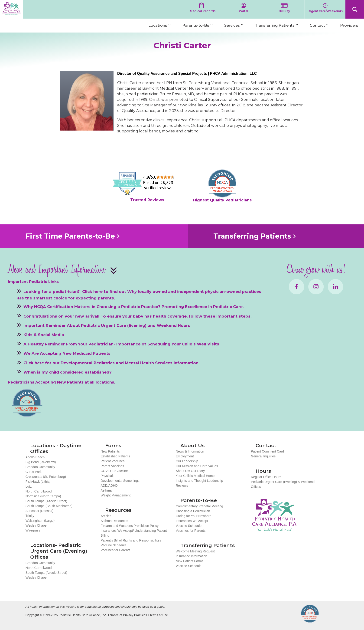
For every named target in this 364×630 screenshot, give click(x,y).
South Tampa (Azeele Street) (46, 501)
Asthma (106, 490)
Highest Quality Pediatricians (222, 200)
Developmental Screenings (120, 481)
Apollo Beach (35, 457)
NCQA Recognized (310, 614)
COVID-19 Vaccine (114, 471)
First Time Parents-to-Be (70, 236)
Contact (317, 25)
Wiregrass (33, 530)
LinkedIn (335, 287)
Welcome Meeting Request (195, 551)
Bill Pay (284, 11)
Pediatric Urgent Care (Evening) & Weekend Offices (283, 484)
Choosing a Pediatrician (193, 511)
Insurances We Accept (192, 521)
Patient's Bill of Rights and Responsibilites (131, 540)
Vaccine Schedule (113, 545)
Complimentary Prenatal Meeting (199, 506)
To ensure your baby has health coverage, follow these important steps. (176, 316)
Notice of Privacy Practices (128, 615)
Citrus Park (34, 472)
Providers (349, 25)
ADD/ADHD (109, 486)
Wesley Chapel (36, 525)
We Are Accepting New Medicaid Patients (67, 353)
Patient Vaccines (112, 461)
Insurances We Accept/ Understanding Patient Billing (134, 533)
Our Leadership (187, 461)
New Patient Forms (190, 561)
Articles (106, 516)
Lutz (29, 486)
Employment (185, 456)
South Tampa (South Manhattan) (49, 506)
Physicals (107, 476)
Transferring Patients (275, 25)
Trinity (30, 516)
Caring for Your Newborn (193, 516)
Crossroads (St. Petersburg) (46, 477)
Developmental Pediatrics (88, 363)
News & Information (190, 451)
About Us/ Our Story (190, 471)
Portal (244, 11)
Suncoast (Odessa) (39, 511)
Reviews (182, 486)
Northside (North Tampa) (43, 496)
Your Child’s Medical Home (195, 476)
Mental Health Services (149, 363)
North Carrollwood (39, 491)
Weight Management (115, 495)
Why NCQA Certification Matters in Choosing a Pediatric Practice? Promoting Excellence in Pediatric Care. (133, 307)
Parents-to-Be (196, 25)
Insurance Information (191, 556)
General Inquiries (263, 456)
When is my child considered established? (68, 372)
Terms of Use (159, 615)
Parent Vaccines (112, 466)
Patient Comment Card (267, 451)
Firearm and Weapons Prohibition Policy (130, 526)
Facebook (296, 287)
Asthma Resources (114, 521)
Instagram (316, 287)
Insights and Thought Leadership (199, 481)
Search (355, 9)
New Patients (110, 451)
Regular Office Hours (266, 477)
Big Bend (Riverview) (41, 462)
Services (232, 25)
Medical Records (203, 11)
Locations (158, 25)
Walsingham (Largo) (40, 521)
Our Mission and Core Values (197, 466)
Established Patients (115, 456)
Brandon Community (40, 467)
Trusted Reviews (147, 200)
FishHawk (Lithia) (38, 482)
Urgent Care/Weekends (325, 11)
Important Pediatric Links (33, 282)
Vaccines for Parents (115, 550)
